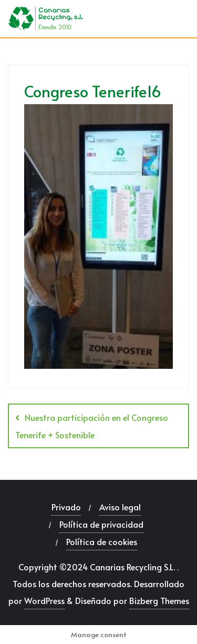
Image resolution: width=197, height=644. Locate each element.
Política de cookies (102, 541)
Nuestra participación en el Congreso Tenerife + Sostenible (92, 426)
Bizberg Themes (159, 600)
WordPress (44, 600)
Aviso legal (120, 507)
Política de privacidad (101, 524)
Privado (66, 507)
